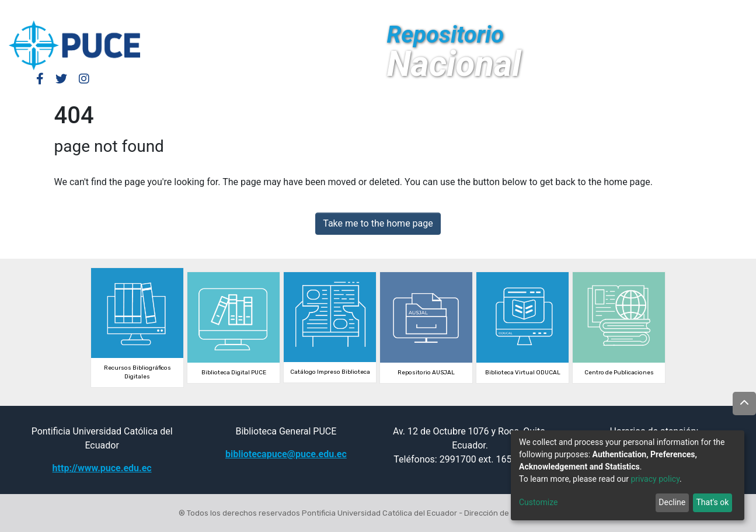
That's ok (712, 502)
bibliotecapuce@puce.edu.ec (286, 454)
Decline (672, 502)
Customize (538, 502)
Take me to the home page (378, 223)
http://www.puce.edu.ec (102, 468)
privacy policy (655, 479)
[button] (659, 11)
